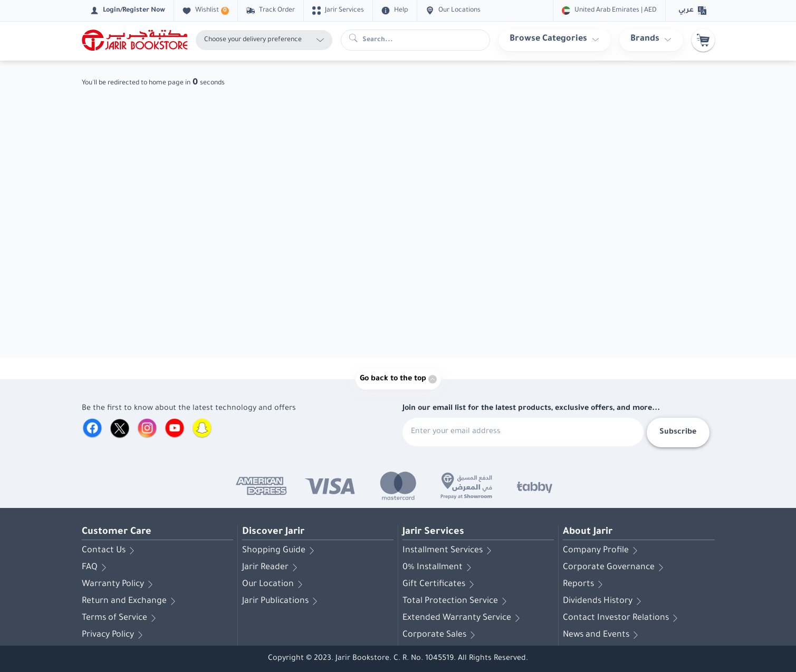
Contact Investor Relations (622, 618)
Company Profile (602, 551)
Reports (585, 584)
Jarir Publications (282, 601)
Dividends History (604, 601)
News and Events (602, 635)
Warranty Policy (119, 584)
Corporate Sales (441, 635)
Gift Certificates (440, 584)
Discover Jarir (273, 532)
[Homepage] (135, 40)
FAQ (96, 568)
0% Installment (439, 568)
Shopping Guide (280, 551)
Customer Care (117, 532)
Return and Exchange (131, 601)
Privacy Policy (114, 635)
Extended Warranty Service (463, 618)
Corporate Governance (615, 568)
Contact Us (110, 551)
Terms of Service (121, 618)
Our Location (274, 584)
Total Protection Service (457, 601)
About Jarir (588, 532)
